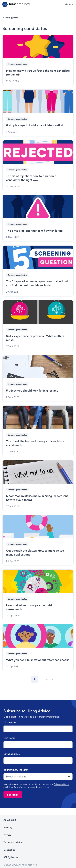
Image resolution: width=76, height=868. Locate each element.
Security (8, 827)
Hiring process (13, 18)
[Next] (48, 679)
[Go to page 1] (34, 679)
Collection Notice (61, 784)
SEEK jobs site (11, 857)
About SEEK (10, 820)
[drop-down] (38, 777)
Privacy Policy (13, 787)
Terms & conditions (13, 842)
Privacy (7, 835)
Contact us (9, 850)
